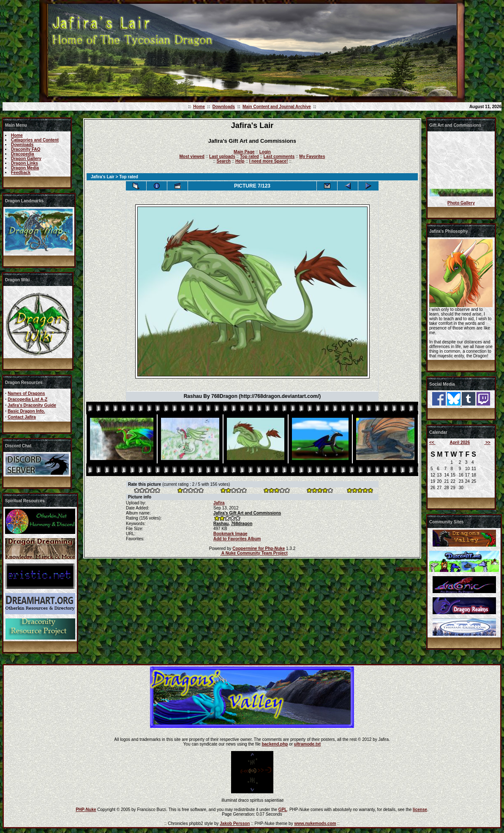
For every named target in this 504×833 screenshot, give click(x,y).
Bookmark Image (230, 534)
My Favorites (312, 157)
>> (487, 442)
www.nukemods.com (315, 823)
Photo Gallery (461, 203)
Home (199, 107)
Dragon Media (25, 168)
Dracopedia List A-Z (27, 399)
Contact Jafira (22, 417)
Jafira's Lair (103, 177)
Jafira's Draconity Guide (32, 405)
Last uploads (222, 157)
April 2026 (460, 442)
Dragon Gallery (26, 159)
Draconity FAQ (26, 149)
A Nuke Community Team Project (254, 553)
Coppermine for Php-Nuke (259, 549)
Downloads (224, 107)
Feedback (21, 173)
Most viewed (192, 157)
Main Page (244, 152)
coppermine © (410, 568)
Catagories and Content (35, 140)
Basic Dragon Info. (26, 411)
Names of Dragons (26, 393)
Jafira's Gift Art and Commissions (247, 513)
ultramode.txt (307, 744)
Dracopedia (22, 154)
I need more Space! (269, 161)
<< (432, 442)
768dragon (242, 524)
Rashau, (222, 524)
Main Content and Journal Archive (277, 107)
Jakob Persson (235, 823)
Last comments (279, 157)
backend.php (275, 744)
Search (224, 161)
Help (240, 161)
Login (265, 152)
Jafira (219, 503)
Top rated (249, 157)
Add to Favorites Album (237, 539)
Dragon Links (25, 163)
